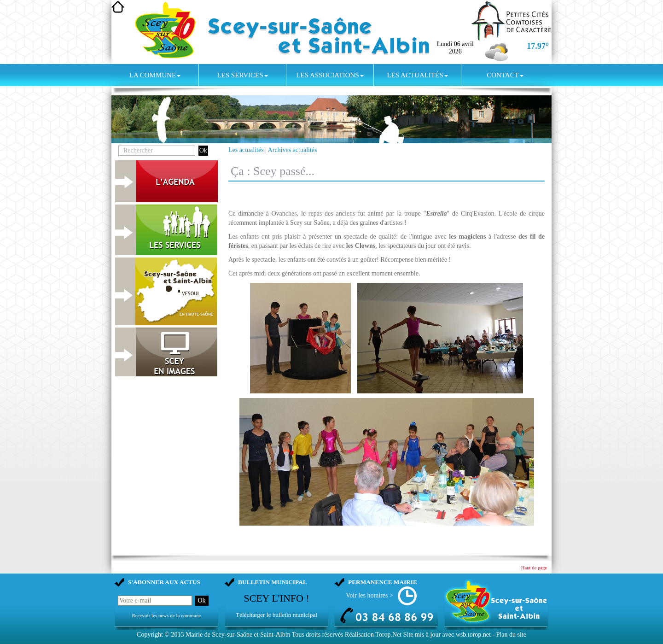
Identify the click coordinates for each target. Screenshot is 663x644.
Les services (242, 75)
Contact (505, 75)
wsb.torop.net (473, 635)
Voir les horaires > (369, 595)
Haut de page (534, 568)
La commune (155, 75)
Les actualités (417, 75)
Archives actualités (293, 150)
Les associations (330, 75)
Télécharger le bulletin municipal (276, 615)
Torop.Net (388, 635)
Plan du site (511, 635)
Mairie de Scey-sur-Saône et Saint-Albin (238, 635)
